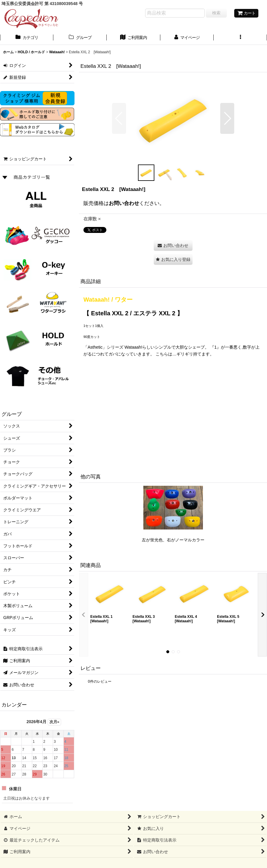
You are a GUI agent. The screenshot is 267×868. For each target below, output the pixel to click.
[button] (240, 38)
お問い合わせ (124, 203)
